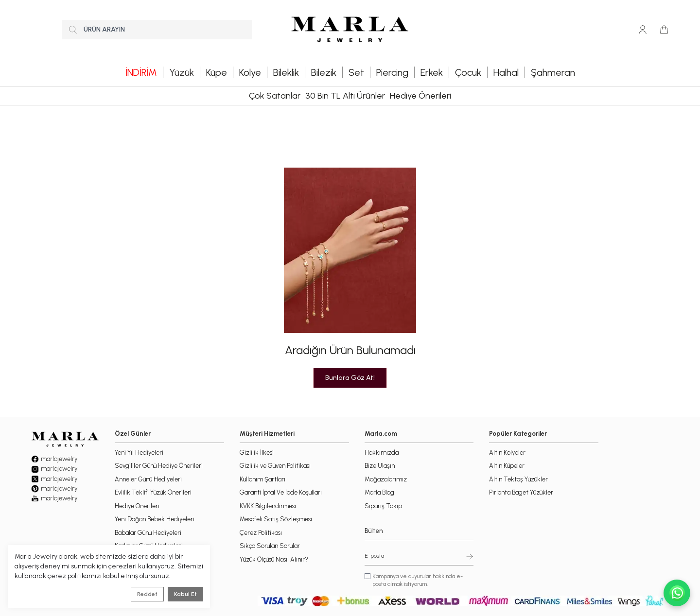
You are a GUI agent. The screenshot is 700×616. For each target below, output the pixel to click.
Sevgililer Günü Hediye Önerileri (159, 466)
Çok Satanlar (275, 96)
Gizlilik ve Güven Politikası (275, 466)
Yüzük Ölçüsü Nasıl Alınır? (274, 559)
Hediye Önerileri (420, 96)
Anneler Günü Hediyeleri (148, 479)
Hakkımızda (382, 453)
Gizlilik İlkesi (257, 453)
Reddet (147, 594)
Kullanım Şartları (262, 479)
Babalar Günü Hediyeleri (148, 533)
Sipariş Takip (383, 506)
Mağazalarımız (386, 479)
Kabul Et (185, 594)
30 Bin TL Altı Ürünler (345, 96)
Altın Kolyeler (507, 453)
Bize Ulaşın (380, 466)
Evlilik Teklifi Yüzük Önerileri (153, 492)
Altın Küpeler (507, 466)
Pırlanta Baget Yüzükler (521, 492)
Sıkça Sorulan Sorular (270, 546)
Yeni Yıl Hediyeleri (139, 453)
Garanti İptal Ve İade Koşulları (281, 492)
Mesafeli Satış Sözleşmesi (276, 519)
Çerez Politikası (261, 533)
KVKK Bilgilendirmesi (268, 506)
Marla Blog (379, 492)
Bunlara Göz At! (350, 378)
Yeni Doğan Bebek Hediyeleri (155, 519)
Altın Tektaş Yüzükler (518, 479)
